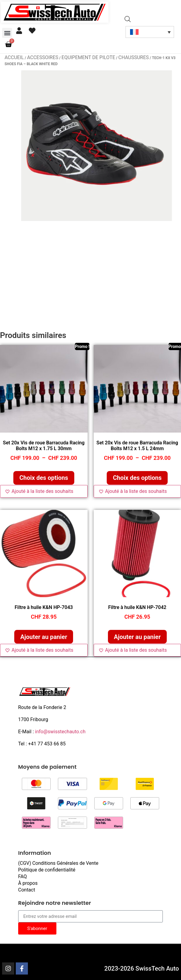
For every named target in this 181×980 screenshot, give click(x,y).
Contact (27, 890)
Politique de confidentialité (47, 870)
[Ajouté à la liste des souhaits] (44, 491)
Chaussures (133, 57)
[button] (7, 33)
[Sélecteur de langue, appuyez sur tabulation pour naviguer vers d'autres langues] (150, 32)
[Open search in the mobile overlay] (128, 19)
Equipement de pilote (88, 57)
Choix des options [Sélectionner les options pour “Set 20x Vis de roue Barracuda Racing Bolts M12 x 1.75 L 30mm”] (44, 478)
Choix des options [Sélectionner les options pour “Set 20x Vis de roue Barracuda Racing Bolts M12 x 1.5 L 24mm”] (137, 478)
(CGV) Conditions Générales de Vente (58, 863)
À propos (28, 883)
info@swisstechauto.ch (60, 732)
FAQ (23, 876)
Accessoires (43, 57)
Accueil (14, 57)
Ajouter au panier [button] (44, 637)
